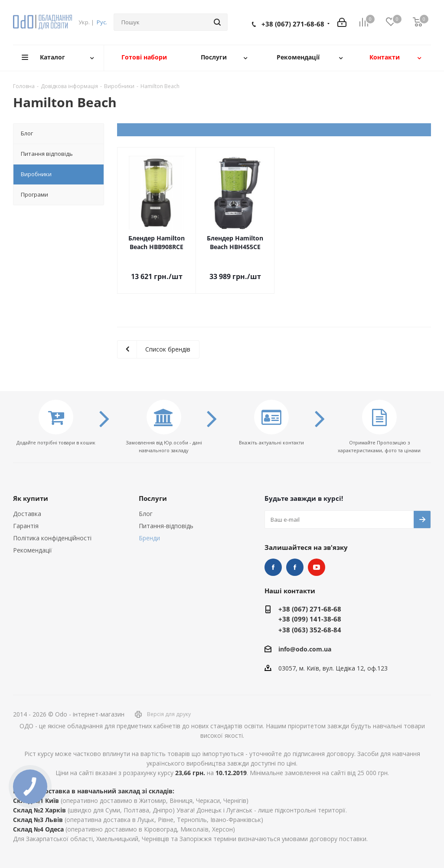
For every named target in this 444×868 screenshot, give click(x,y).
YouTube (317, 567)
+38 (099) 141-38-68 (310, 619)
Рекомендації (33, 550)
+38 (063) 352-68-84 (310, 630)
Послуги (153, 498)
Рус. (102, 22)
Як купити (31, 498)
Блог (146, 514)
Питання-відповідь (166, 526)
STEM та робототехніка (273, 567)
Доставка (27, 514)
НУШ (295, 567)
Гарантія (26, 526)
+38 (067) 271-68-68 (293, 24)
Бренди (149, 538)
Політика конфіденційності (52, 538)
